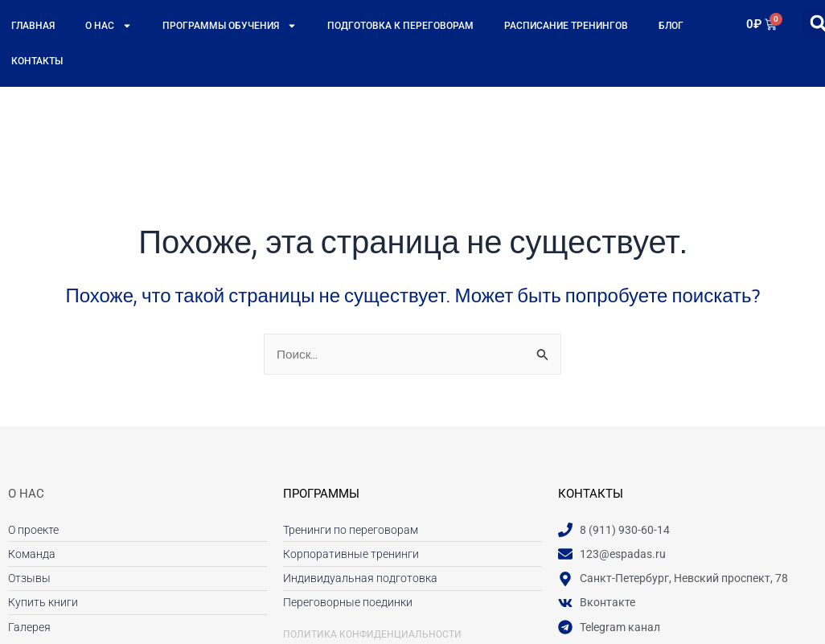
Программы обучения (230, 26)
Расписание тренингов (566, 26)
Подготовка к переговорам (400, 26)
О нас (109, 26)
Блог (671, 26)
